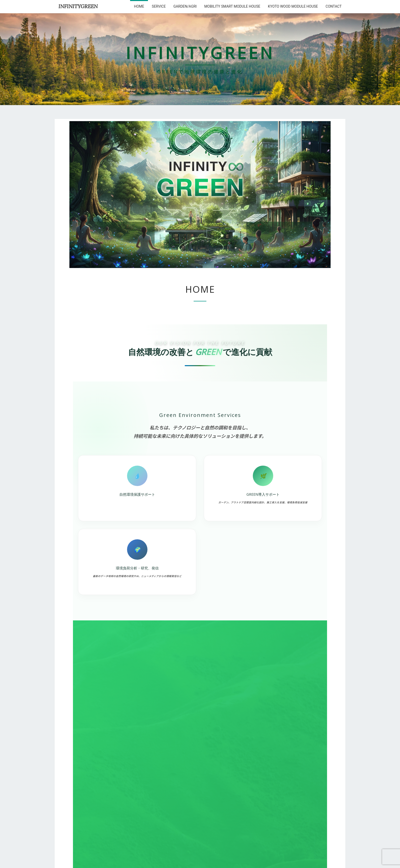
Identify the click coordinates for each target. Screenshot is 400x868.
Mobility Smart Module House (232, 6)
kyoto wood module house (293, 6)
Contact (334, 6)
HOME (139, 6)
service (159, 6)
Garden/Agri (185, 6)
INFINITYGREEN (78, 6)
